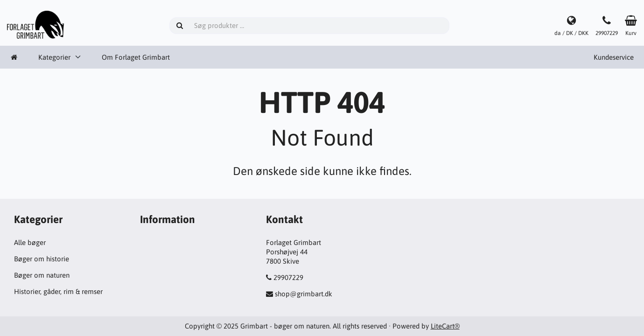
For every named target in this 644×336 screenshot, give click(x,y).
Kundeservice (614, 57)
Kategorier (54, 57)
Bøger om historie (42, 259)
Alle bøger (30, 242)
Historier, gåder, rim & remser (58, 291)
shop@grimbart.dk (304, 294)
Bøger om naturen (42, 275)
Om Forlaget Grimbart (136, 57)
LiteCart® (445, 326)
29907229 (288, 277)
